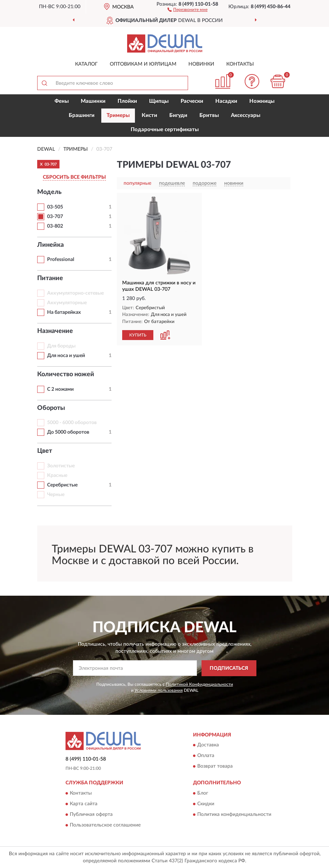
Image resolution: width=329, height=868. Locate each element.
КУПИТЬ (138, 335)
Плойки (127, 101)
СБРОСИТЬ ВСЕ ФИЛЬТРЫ (74, 177)
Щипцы (159, 101)
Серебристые (62, 485)
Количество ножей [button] (66, 374)
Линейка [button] (50, 245)
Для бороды (61, 346)
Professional (61, 260)
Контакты (240, 64)
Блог (203, 793)
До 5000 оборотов (68, 432)
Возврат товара (215, 767)
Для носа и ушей (66, 356)
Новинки (201, 64)
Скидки (206, 804)
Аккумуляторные (67, 303)
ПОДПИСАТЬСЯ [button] (229, 668)
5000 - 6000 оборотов (72, 423)
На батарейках (64, 312)
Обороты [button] (51, 408)
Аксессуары (246, 115)
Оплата (206, 756)
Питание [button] (50, 278)
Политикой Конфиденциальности (199, 684)
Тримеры (118, 115)
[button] (188, 9)
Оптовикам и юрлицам (143, 64)
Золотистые (61, 466)
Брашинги (82, 115)
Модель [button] (49, 192)
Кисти (149, 115)
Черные (56, 495)
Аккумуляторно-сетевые (75, 293)
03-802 (55, 226)
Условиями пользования (159, 690)
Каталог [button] (86, 64)
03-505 (55, 207)
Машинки (93, 101)
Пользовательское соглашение (105, 825)
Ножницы (262, 101)
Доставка (208, 745)
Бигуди (178, 115)
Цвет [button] (45, 451)
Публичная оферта (91, 814)
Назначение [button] (55, 331)
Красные (57, 475)
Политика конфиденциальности (234, 814)
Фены (62, 101)
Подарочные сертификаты (165, 130)
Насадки (226, 101)
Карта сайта (84, 804)
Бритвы (209, 115)
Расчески (192, 101)
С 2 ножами (60, 389)
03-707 (55, 217)
